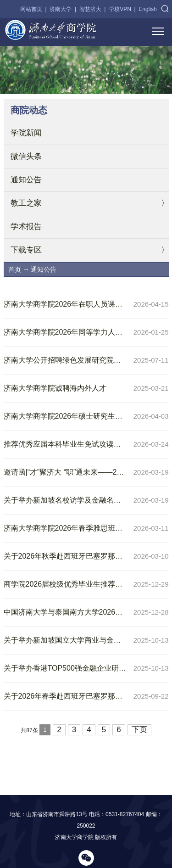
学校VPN (120, 9)
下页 (139, 730)
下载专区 (26, 250)
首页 (15, 269)
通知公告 (26, 180)
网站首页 (31, 9)
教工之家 (26, 203)
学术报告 (26, 227)
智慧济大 (90, 9)
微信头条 (26, 156)
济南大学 (61, 9)
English (147, 9)
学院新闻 (26, 133)
